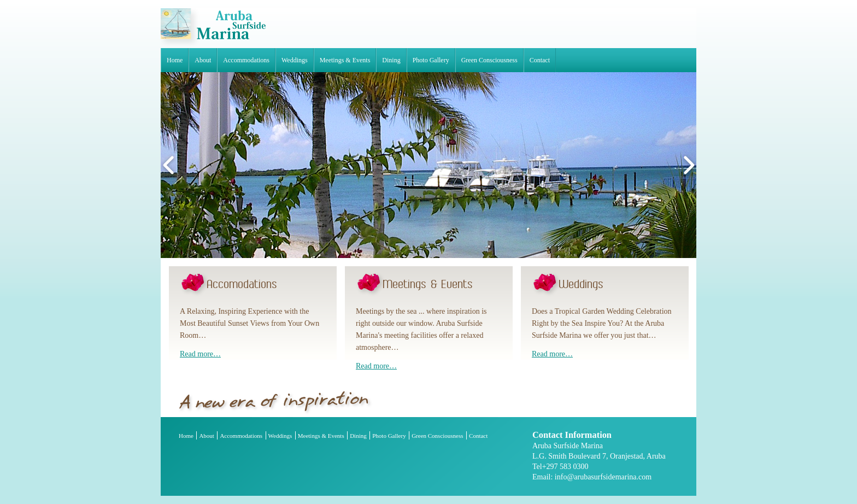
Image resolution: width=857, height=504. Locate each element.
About (203, 60)
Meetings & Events (345, 60)
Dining (391, 60)
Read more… (200, 354)
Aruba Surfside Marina (213, 28)
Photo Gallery (431, 60)
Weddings (295, 60)
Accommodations (246, 60)
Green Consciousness (489, 60)
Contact (540, 60)
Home (175, 60)
